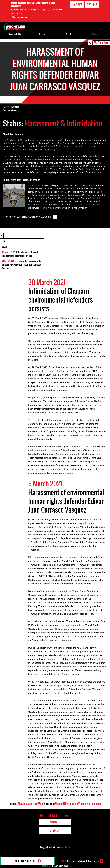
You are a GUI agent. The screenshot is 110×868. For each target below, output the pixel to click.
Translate (103, 43)
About (4, 247)
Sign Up (55, 830)
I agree (77, 5)
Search (95, 34)
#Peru (41, 804)
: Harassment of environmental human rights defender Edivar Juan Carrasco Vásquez (22, 265)
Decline (92, 5)
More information (20, 17)
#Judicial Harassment (65, 804)
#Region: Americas (27, 804)
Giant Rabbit (65, 847)
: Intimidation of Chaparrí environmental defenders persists (20, 254)
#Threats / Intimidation (89, 804)
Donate (42, 34)
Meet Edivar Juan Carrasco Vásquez (28, 217)
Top (3, 241)
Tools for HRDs (15, 34)
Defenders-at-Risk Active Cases (80, 861)
